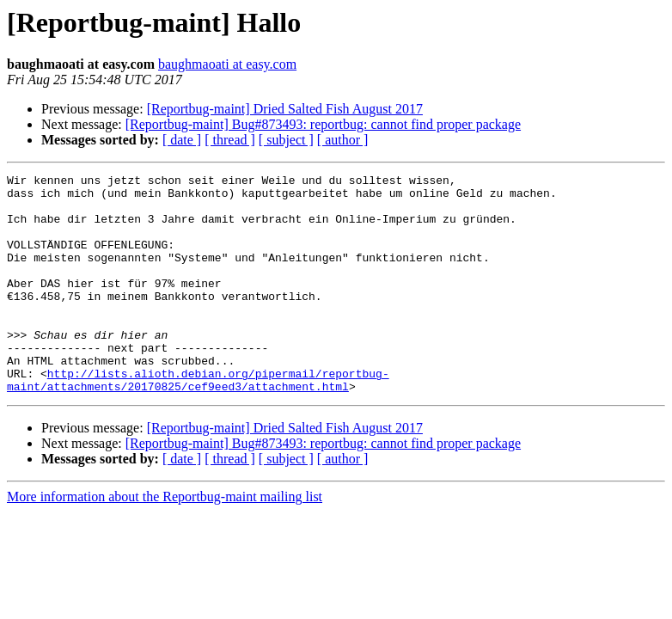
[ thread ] (230, 140)
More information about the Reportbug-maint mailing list (165, 540)
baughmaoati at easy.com (227, 64)
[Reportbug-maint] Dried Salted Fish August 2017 (285, 109)
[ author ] (343, 140)
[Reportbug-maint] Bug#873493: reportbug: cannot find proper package (323, 124)
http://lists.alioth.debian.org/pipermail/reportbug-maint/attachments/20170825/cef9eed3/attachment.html (198, 422)
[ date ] (182, 140)
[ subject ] (286, 140)
